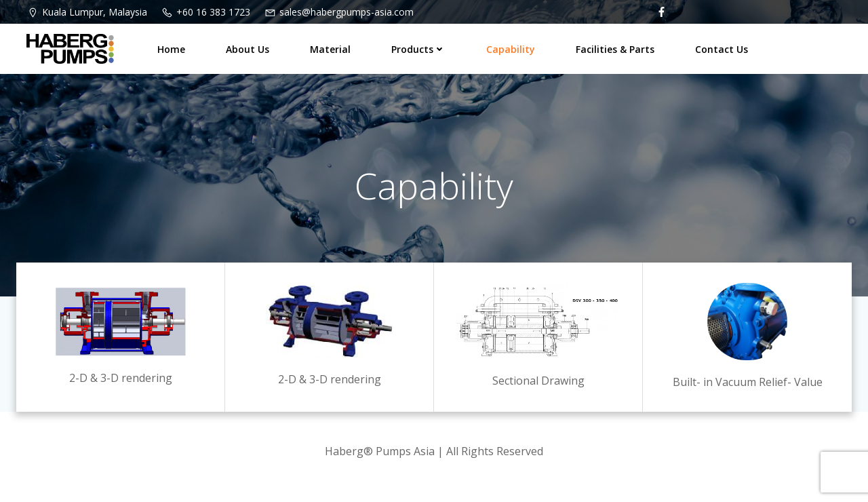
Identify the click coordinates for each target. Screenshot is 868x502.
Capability (511, 49)
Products (418, 49)
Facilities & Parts (615, 49)
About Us (248, 49)
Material (330, 49)
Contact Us (722, 49)
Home (171, 49)
